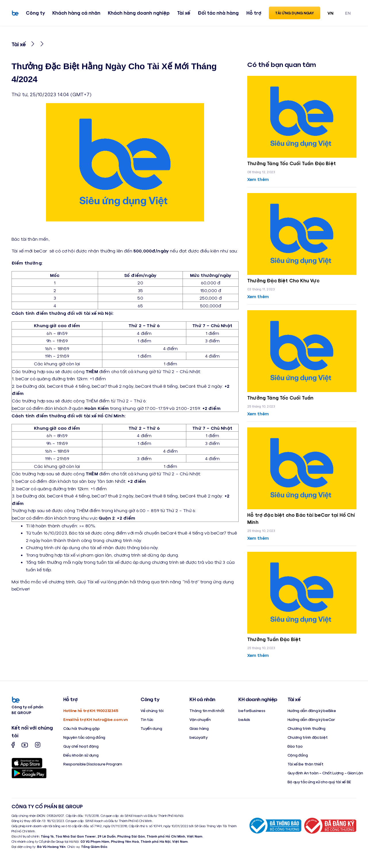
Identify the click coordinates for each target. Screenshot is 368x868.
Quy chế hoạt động (81, 749)
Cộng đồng (298, 758)
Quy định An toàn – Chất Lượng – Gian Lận (325, 775)
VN (330, 13)
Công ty (34, 13)
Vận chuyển (200, 722)
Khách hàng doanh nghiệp (137, 13)
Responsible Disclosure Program (93, 766)
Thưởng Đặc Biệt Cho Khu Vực (285, 281)
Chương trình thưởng (306, 731)
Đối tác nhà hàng (217, 13)
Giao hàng (199, 731)
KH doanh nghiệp (258, 702)
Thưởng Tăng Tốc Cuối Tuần (282, 399)
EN (348, 13)
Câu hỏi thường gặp (82, 731)
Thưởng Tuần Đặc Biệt (276, 642)
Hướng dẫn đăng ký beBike (312, 713)
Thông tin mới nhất (207, 713)
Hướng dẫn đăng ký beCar (311, 722)
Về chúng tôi (152, 713)
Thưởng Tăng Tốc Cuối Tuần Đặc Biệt (294, 163)
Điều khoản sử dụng (81, 758)
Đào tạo (295, 749)
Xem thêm (259, 179)
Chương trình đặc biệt (308, 740)
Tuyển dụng (151, 731)
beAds (244, 722)
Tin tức (147, 722)
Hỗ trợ (252, 13)
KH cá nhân (202, 702)
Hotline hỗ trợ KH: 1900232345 (91, 713)
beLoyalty (198, 740)
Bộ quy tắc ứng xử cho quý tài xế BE (319, 784)
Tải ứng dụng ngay (295, 14)
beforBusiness (252, 713)
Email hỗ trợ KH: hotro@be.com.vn (95, 722)
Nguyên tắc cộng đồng (84, 740)
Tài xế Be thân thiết (305, 766)
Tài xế (183, 13)
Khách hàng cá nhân (75, 13)
